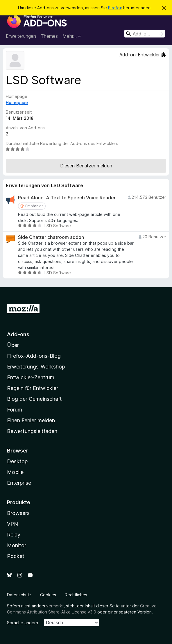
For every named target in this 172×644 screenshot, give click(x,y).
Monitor (17, 545)
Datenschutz (19, 595)
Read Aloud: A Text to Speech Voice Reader (67, 198)
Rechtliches (76, 595)
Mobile (15, 472)
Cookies (48, 595)
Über (13, 345)
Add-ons (18, 334)
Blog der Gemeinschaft (34, 399)
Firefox (115, 8)
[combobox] (145, 34)
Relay (14, 535)
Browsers (18, 513)
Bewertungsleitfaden (32, 431)
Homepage (17, 102)
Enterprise (19, 483)
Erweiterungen (21, 36)
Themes (49, 36)
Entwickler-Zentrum (31, 377)
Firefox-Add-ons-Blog (34, 356)
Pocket (16, 556)
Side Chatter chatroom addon (51, 237)
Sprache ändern (23, 623)
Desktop (17, 461)
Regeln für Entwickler (33, 388)
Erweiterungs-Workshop (36, 367)
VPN (12, 524)
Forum (15, 410)
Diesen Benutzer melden (86, 166)
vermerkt (55, 606)
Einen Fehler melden (31, 420)
